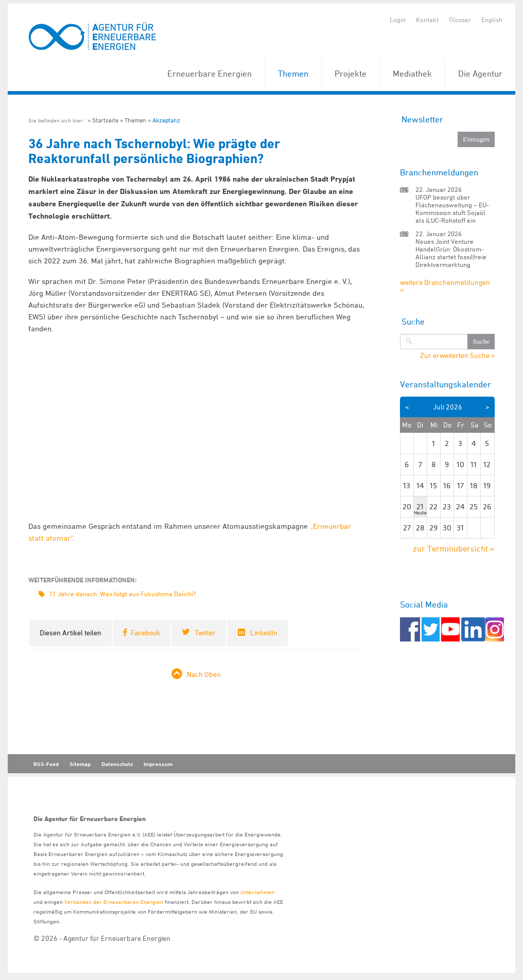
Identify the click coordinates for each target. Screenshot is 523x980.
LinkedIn (264, 632)
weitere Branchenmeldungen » (445, 286)
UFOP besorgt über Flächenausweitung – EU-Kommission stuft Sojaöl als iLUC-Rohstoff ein (452, 209)
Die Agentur (480, 74)
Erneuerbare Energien (210, 74)
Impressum (158, 764)
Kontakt (427, 20)
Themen (293, 74)
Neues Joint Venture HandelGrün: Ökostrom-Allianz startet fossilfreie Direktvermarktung (451, 253)
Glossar (460, 20)
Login (398, 20)
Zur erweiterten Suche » (457, 355)
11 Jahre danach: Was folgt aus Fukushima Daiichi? (123, 594)
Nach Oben (204, 674)
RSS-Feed (46, 764)
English (492, 20)
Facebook (145, 632)
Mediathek (412, 74)
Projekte (351, 74)
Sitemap (80, 764)
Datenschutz (117, 764)
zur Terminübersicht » (454, 548)
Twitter (205, 632)
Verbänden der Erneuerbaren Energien (114, 902)
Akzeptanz (166, 120)
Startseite (105, 120)
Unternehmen (257, 892)
